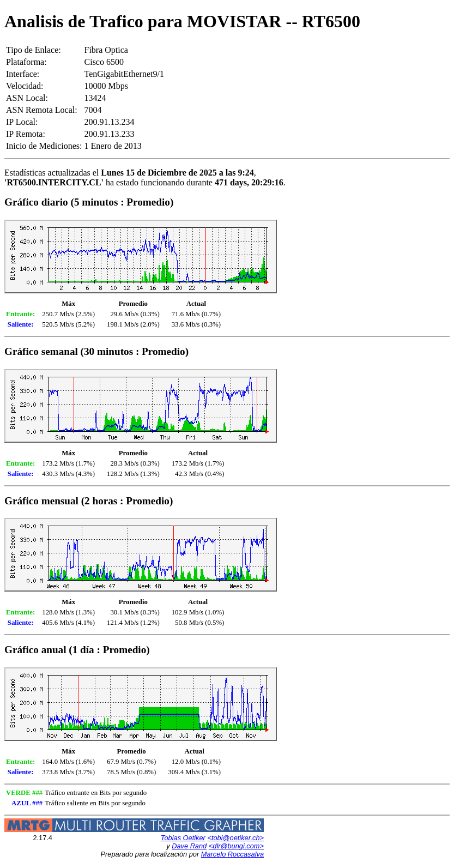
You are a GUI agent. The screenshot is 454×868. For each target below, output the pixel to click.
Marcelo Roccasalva (232, 854)
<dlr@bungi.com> (236, 846)
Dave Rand (189, 846)
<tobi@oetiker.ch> (235, 838)
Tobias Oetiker (183, 838)
